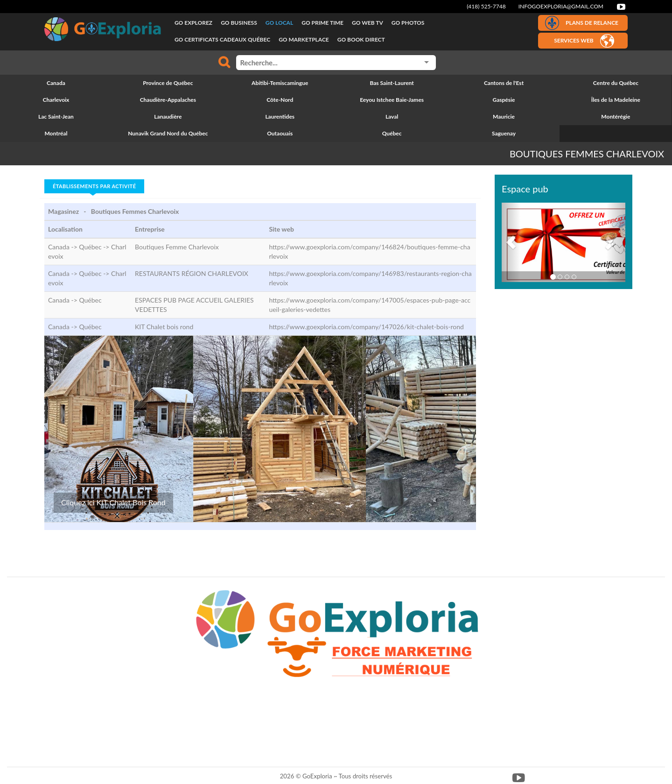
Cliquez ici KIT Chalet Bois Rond (113, 502)
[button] (511, 242)
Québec (90, 300)
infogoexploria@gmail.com (561, 6)
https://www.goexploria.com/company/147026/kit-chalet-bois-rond (366, 327)
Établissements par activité (94, 186)
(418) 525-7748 (486, 6)
